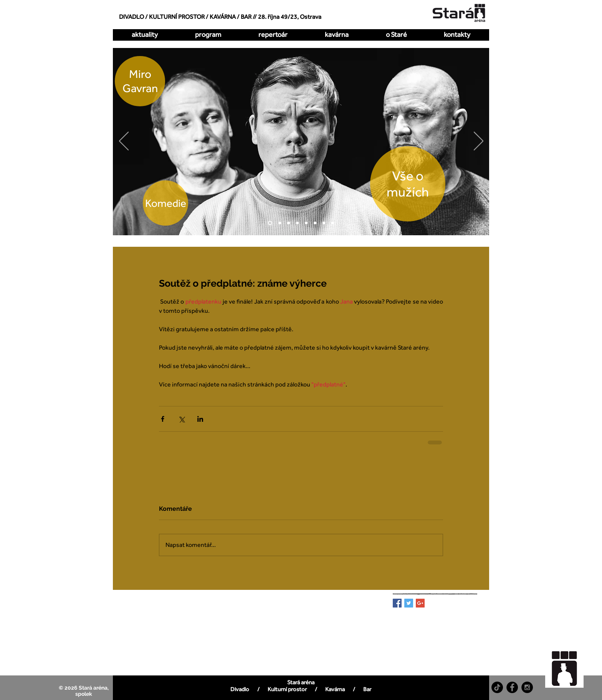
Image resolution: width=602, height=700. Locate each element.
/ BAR (244, 17)
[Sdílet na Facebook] (163, 419)
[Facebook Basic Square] (397, 603)
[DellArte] (333, 223)
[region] (569, 665)
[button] (273, 35)
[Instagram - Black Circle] (527, 687)
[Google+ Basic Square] (420, 603)
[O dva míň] (280, 223)
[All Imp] (315, 223)
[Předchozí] (124, 142)
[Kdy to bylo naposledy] (297, 223)
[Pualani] (324, 223)
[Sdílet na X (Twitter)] (181, 419)
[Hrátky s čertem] (289, 223)
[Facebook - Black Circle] (512, 687)
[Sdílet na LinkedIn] (200, 419)
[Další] (479, 142)
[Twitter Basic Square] (409, 603)
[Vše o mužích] (270, 223)
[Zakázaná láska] (306, 223)
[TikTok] (497, 687)
